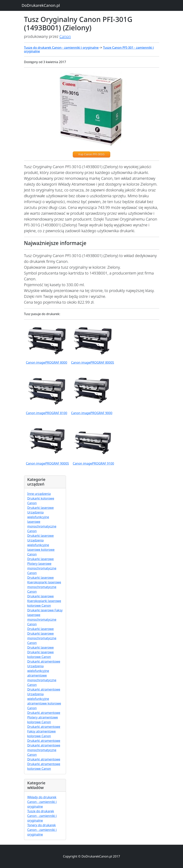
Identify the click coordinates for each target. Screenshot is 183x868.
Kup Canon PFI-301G (91, 154)
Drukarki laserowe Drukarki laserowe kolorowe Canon (41, 652)
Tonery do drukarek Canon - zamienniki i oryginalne (42, 830)
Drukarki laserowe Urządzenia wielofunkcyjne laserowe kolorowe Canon (41, 545)
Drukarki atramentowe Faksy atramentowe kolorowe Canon (44, 731)
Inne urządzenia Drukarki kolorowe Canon (41, 498)
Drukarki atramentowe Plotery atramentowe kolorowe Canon (44, 717)
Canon (65, 36)
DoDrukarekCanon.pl (41, 5)
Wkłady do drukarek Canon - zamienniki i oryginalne (42, 802)
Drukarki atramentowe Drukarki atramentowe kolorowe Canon (44, 764)
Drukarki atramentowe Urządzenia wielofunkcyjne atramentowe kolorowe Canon (44, 699)
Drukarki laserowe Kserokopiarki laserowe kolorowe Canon (44, 601)
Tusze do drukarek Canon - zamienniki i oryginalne (61, 48)
